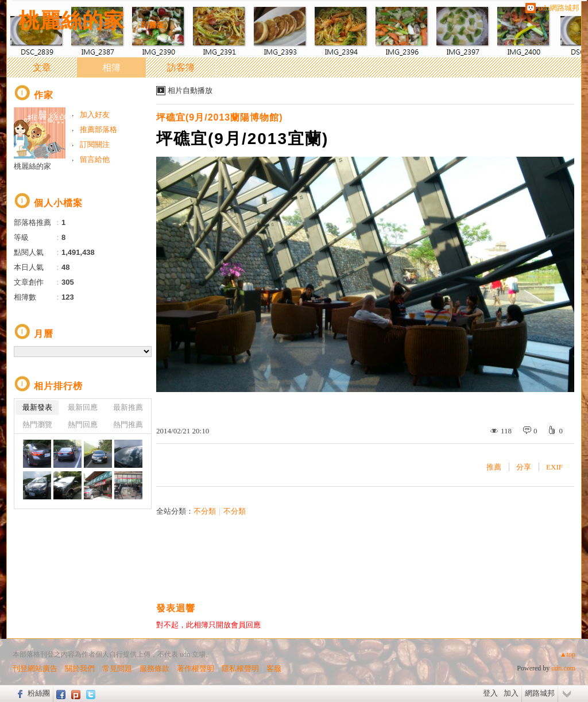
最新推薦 (128, 407)
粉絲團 (39, 693)
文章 (42, 67)
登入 (490, 693)
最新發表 (37, 407)
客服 (274, 668)
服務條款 (154, 668)
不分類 (205, 511)
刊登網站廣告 (35, 668)
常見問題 (117, 668)
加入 (511, 693)
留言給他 (95, 159)
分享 (524, 467)
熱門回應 (83, 424)
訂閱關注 (95, 144)
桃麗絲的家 (71, 20)
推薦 (494, 467)
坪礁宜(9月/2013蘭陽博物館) (220, 117)
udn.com (563, 668)
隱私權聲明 (240, 668)
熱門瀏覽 (37, 424)
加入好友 (95, 115)
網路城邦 (540, 693)
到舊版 (153, 25)
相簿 (111, 67)
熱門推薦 (128, 424)
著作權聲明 (196, 668)
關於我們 (80, 668)
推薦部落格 (98, 129)
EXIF (554, 467)
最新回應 (83, 407)
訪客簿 (181, 67)
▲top (568, 654)
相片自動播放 (190, 90)
